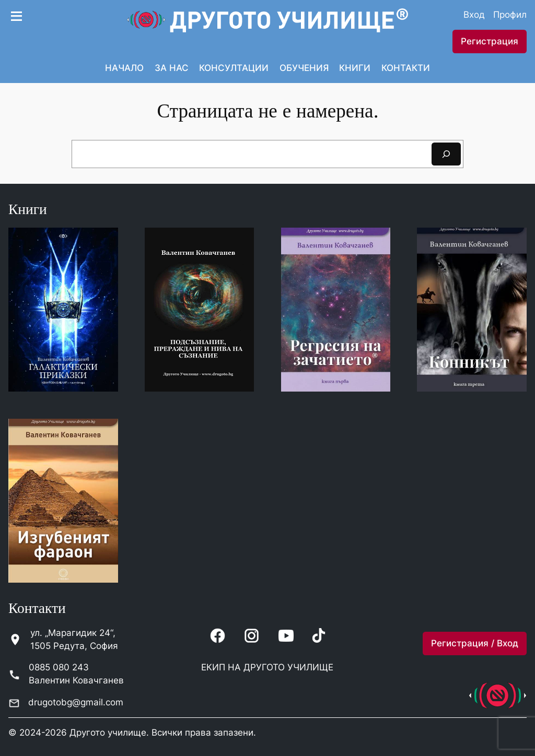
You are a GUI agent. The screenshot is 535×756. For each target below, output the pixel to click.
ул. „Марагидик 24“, (73, 633)
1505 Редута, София (74, 646)
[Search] (446, 154)
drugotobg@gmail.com (76, 702)
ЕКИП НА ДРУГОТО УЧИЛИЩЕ (267, 667)
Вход (474, 15)
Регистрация (490, 41)
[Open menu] (16, 15)
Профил (510, 15)
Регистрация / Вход (475, 643)
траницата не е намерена (272, 111)
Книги (28, 210)
